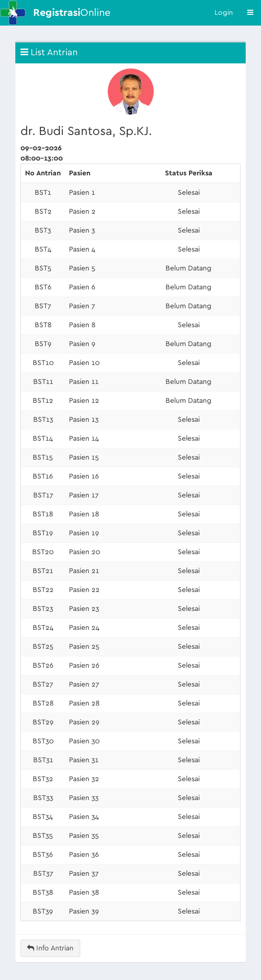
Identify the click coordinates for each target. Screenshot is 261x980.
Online (72, 13)
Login (224, 13)
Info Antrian (50, 948)
